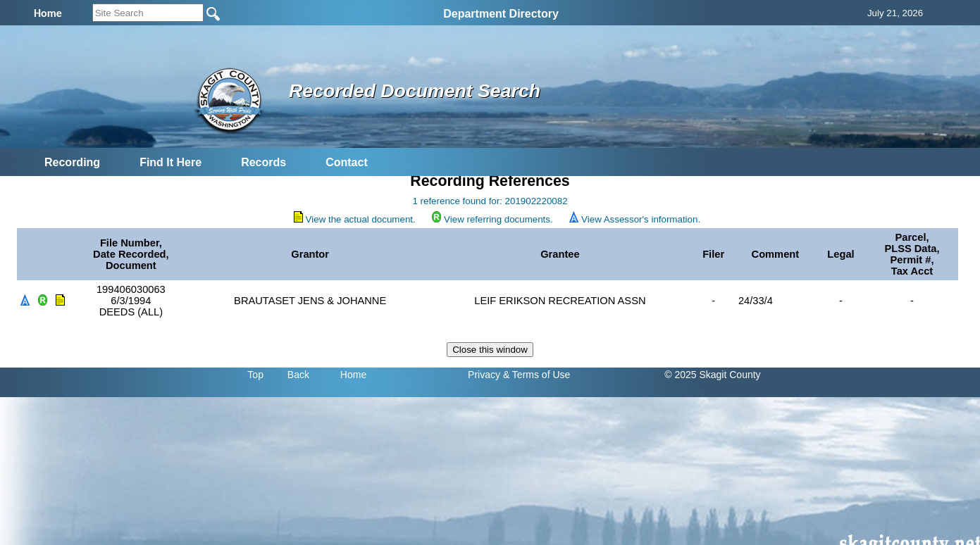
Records (263, 162)
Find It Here (170, 162)
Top (255, 375)
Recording (72, 162)
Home (353, 375)
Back (298, 375)
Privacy (484, 375)
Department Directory (501, 14)
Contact (347, 162)
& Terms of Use (536, 375)
